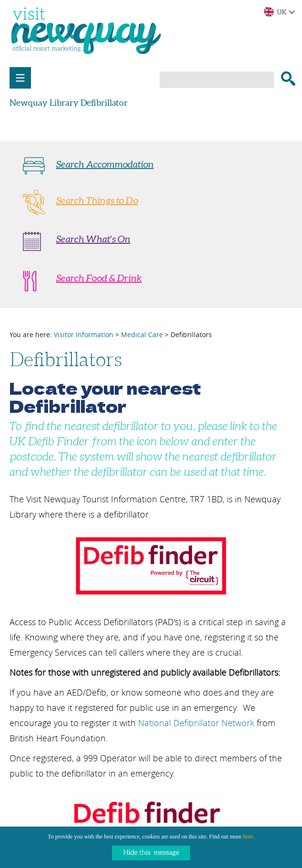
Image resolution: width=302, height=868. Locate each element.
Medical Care (142, 334)
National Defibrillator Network (196, 723)
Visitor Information (84, 334)
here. (249, 837)
